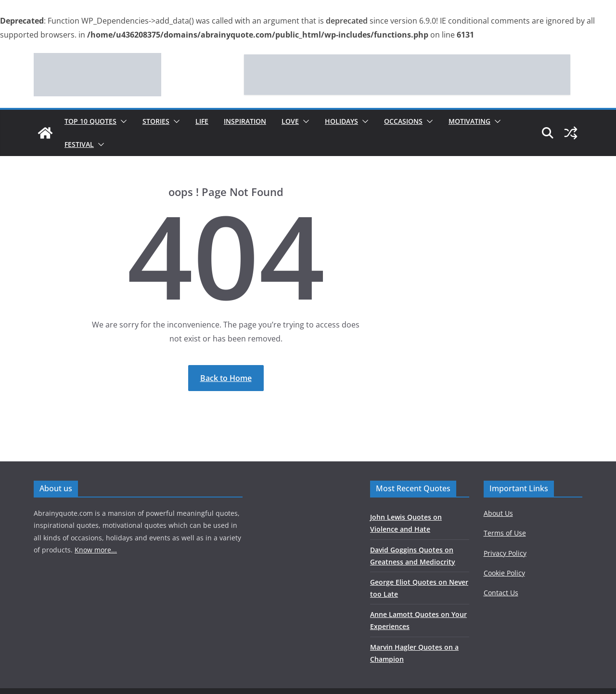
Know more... (96, 550)
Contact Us (501, 593)
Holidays (341, 121)
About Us (498, 513)
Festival (79, 144)
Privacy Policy (505, 553)
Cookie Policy (504, 573)
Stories (156, 121)
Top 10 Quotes (90, 121)
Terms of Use (505, 533)
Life (202, 121)
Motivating (469, 121)
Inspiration (245, 121)
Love (290, 121)
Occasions (403, 121)
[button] (122, 121)
